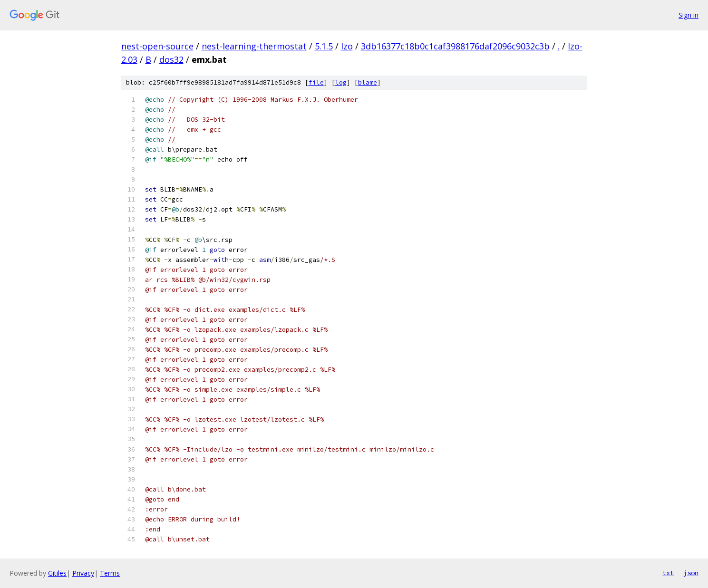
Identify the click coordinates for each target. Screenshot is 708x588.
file (316, 82)
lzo (347, 46)
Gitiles (57, 573)
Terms (110, 573)
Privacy (83, 573)
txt (668, 573)
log (341, 82)
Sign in (689, 15)
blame (368, 82)
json (691, 573)
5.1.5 (324, 46)
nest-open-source (157, 46)
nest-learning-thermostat (254, 46)
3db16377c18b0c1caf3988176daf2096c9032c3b (455, 46)
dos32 (171, 59)
